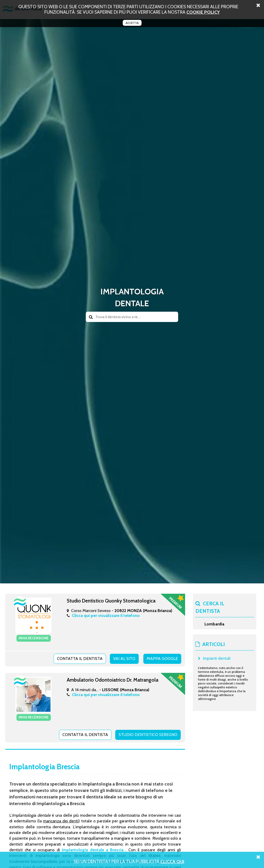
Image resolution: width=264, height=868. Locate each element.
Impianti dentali (217, 658)
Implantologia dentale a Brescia (93, 850)
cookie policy (203, 12)
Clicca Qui (172, 861)
